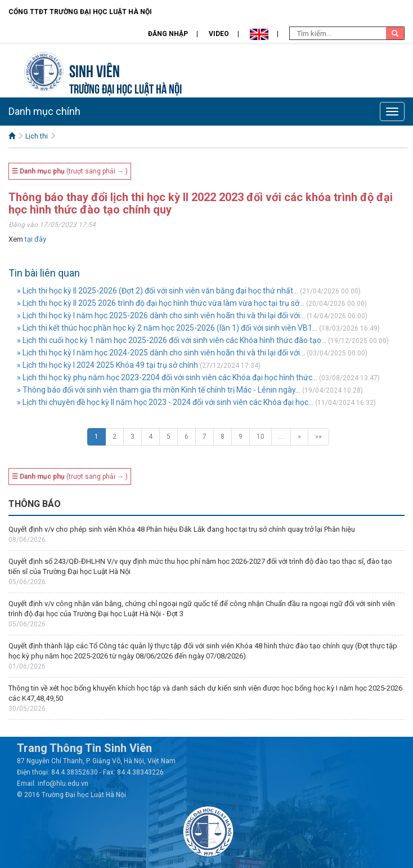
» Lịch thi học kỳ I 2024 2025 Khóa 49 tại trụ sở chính (107, 365)
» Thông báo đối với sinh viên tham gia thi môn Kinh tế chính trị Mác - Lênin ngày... (159, 390)
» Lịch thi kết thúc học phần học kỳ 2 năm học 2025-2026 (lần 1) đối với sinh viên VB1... (167, 328)
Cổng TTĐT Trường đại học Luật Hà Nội (80, 12)
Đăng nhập (168, 34)
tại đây (35, 239)
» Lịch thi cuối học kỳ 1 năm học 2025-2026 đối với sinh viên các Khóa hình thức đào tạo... (172, 340)
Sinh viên (95, 70)
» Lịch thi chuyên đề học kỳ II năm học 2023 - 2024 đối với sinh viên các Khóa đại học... (165, 402)
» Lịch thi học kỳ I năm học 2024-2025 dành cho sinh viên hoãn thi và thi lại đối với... (161, 353)
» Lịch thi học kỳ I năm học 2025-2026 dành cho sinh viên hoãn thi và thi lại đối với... (161, 315)
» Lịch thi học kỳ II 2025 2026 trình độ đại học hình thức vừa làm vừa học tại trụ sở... (161, 303)
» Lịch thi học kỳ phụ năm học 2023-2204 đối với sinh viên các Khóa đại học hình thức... (167, 377)
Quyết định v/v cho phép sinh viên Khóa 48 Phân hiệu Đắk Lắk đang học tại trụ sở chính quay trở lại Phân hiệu (182, 529)
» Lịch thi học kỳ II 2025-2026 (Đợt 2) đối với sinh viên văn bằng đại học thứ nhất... (158, 291)
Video (219, 34)
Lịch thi (37, 136)
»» (318, 437)
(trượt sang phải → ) (70, 171)
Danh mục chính (44, 111)
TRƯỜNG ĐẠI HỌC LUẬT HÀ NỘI (125, 88)
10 (261, 437)
